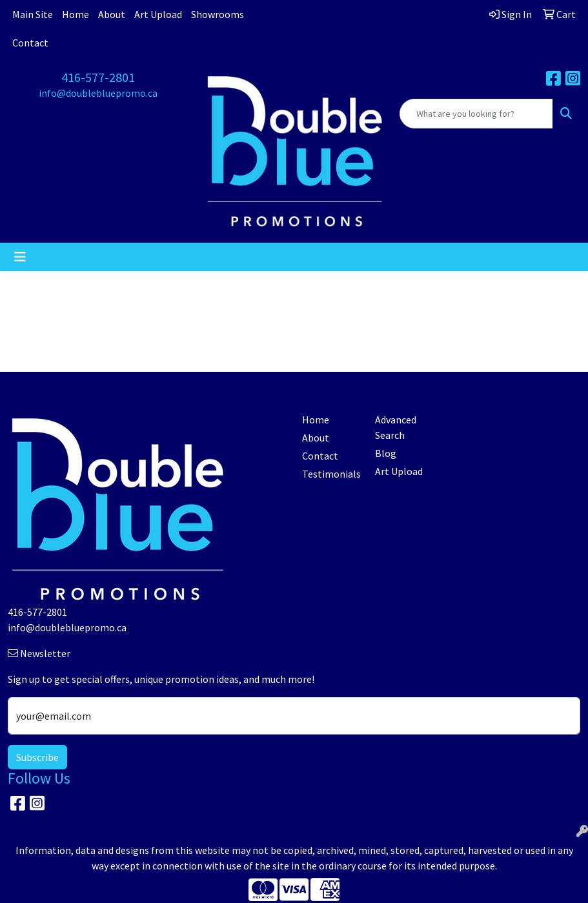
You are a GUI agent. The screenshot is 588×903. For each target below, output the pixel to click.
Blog (386, 453)
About (112, 14)
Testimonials (331, 474)
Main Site (33, 14)
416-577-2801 (98, 77)
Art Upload (158, 14)
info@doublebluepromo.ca (98, 93)
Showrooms (218, 14)
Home (76, 14)
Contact (30, 43)
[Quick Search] (476, 114)
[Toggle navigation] (20, 257)
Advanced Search (396, 427)
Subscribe (37, 757)
